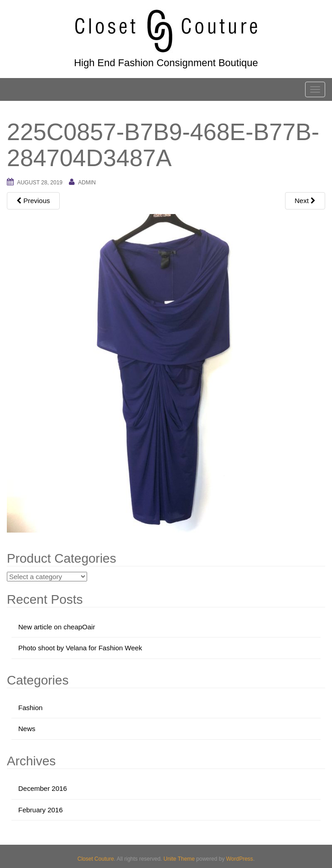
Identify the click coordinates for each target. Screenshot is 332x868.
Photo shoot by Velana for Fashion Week (80, 648)
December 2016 (43, 788)
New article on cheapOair (57, 627)
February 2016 (41, 810)
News (27, 729)
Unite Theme (179, 859)
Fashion (30, 708)
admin (87, 183)
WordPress (240, 859)
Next (305, 201)
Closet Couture (96, 859)
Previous (33, 201)
